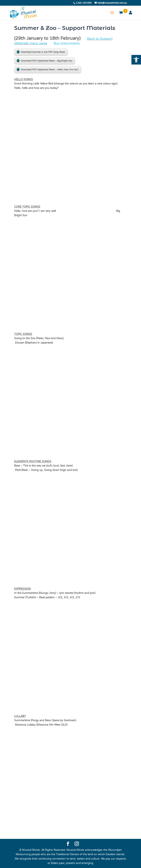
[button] (136, 60)
